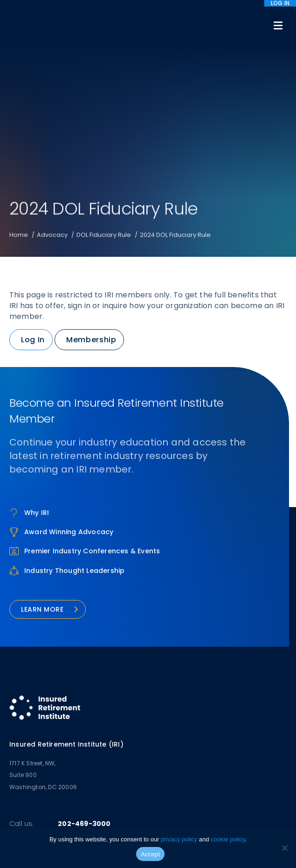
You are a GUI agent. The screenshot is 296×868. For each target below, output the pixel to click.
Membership (91, 340)
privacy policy (179, 839)
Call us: (22, 824)
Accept (150, 854)
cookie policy (228, 839)
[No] (284, 848)
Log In (33, 340)
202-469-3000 (84, 824)
